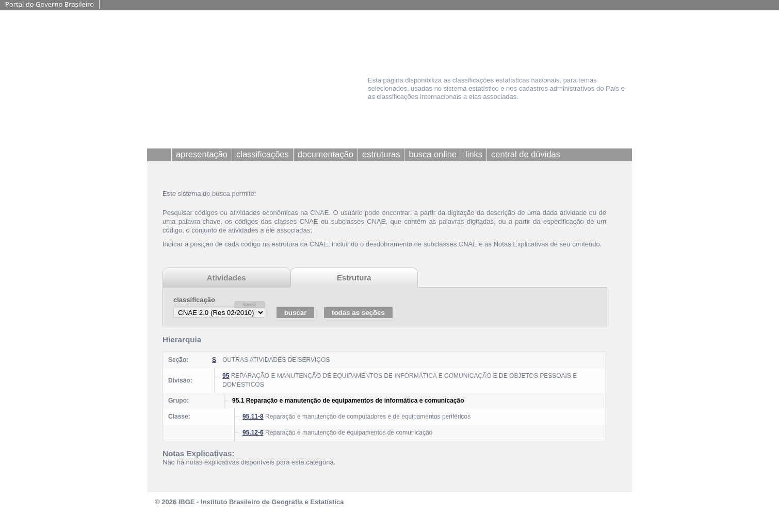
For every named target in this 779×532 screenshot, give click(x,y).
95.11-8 (253, 417)
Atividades (226, 278)
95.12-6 (253, 433)
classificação (194, 300)
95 (226, 376)
